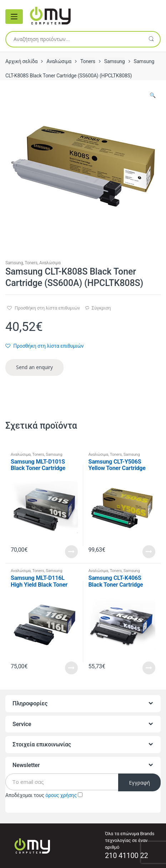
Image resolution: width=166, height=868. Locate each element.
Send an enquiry (34, 367)
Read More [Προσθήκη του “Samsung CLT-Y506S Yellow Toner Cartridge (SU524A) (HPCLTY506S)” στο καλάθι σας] (149, 552)
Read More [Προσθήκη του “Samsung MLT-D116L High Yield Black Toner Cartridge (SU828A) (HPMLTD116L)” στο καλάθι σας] (71, 668)
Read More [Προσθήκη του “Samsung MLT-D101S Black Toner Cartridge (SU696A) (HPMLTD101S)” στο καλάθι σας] (71, 552)
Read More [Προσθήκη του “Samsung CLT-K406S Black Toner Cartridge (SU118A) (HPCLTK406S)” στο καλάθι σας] (149, 668)
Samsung (115, 61)
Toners (88, 61)
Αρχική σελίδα (21, 61)
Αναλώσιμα (59, 61)
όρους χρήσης (61, 795)
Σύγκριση (101, 308)
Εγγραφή (139, 783)
